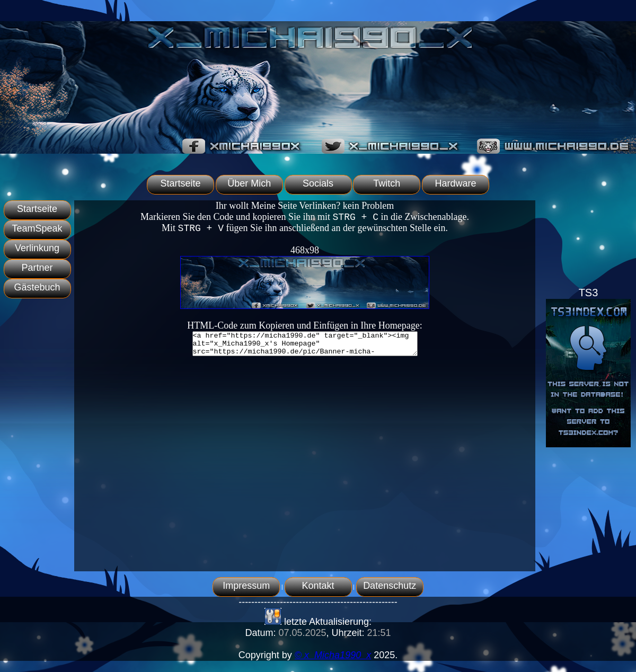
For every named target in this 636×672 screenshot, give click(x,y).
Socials (318, 183)
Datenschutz (390, 586)
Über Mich (249, 183)
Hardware (456, 183)
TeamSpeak (37, 228)
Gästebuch (37, 287)
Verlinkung (37, 248)
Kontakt (318, 586)
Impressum (246, 586)
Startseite (180, 183)
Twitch (387, 183)
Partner (37, 268)
